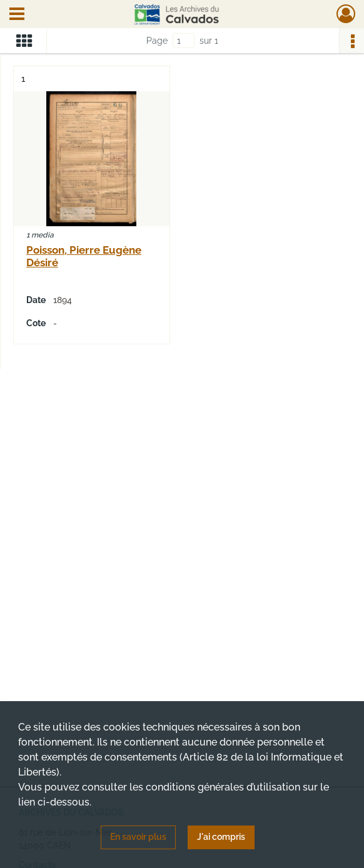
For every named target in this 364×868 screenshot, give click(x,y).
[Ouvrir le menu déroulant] (17, 15)
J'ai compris (221, 837)
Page (157, 41)
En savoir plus (138, 837)
